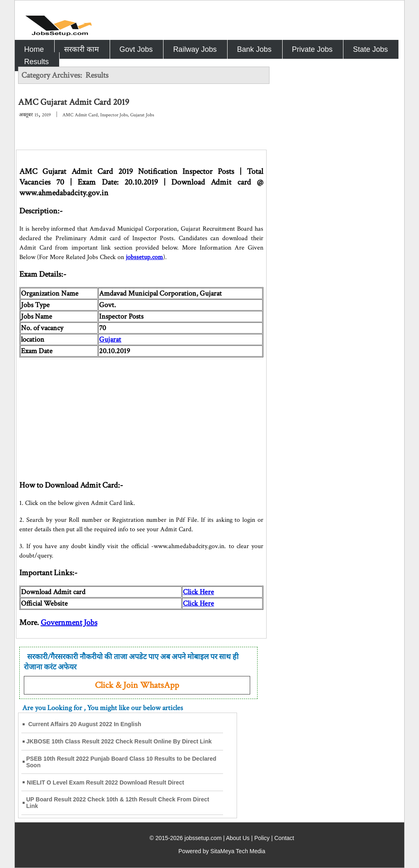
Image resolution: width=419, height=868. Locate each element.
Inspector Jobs (114, 115)
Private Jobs (312, 49)
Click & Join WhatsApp (137, 685)
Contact (284, 838)
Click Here (198, 592)
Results (37, 62)
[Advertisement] (141, 415)
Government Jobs (69, 623)
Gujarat (110, 339)
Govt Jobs (136, 49)
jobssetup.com (144, 257)
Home (34, 49)
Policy (262, 838)
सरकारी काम (82, 49)
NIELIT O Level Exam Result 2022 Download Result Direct (105, 782)
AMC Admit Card (80, 115)
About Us (238, 838)
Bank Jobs (254, 49)
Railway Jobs (195, 49)
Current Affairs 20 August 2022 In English (85, 724)
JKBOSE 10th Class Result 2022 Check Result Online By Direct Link (119, 741)
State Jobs (370, 49)
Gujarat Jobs (142, 115)
